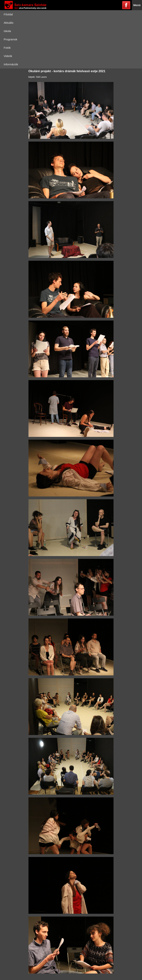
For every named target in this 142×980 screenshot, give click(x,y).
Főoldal (8, 14)
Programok (10, 39)
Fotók (7, 48)
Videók (8, 56)
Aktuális (9, 23)
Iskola (7, 31)
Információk (11, 64)
